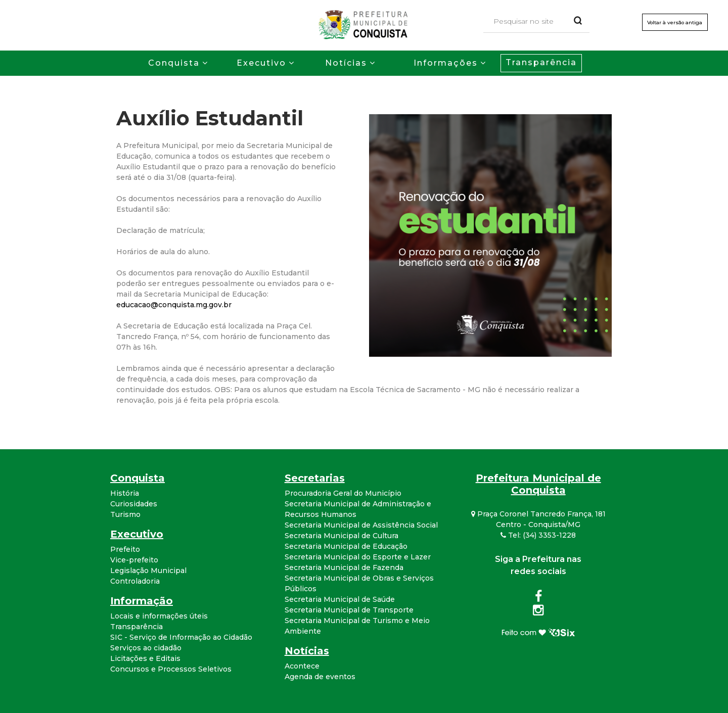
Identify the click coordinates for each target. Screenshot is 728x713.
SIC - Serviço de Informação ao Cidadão (181, 637)
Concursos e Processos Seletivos (171, 669)
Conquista (174, 63)
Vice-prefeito (134, 560)
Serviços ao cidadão (146, 648)
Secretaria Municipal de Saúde (340, 599)
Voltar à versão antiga (674, 22)
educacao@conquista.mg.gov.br (174, 305)
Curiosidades (134, 504)
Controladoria (135, 581)
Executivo (261, 63)
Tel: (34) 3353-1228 (538, 535)
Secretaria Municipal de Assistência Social (361, 525)
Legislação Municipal (148, 571)
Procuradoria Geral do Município (343, 493)
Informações (446, 63)
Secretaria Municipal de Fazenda (344, 567)
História (125, 493)
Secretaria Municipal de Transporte (349, 610)
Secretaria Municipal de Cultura (342, 536)
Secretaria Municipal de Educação (346, 546)
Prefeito (125, 549)
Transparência (541, 62)
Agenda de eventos (320, 677)
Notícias (346, 63)
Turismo (125, 514)
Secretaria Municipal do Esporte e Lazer (358, 557)
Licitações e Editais (145, 658)
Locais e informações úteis (159, 616)
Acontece (302, 666)
